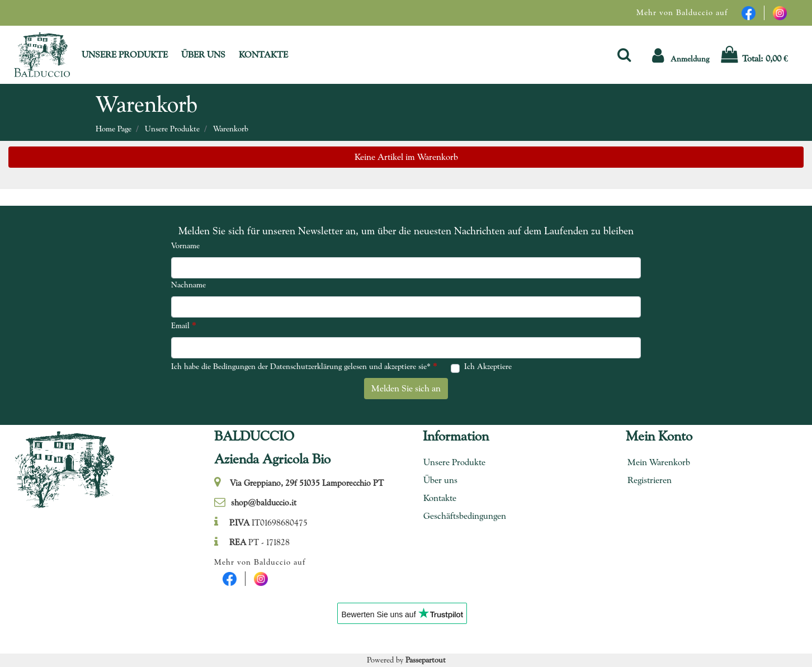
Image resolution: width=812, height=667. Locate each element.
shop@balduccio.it (264, 503)
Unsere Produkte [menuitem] (454, 462)
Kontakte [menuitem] (440, 498)
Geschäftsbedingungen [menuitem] (461, 516)
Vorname (185, 245)
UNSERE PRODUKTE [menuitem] (125, 55)
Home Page (114, 129)
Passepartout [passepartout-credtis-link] (426, 660)
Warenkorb (231, 129)
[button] (681, 55)
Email (184, 325)
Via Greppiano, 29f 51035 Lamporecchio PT (307, 483)
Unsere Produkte (172, 129)
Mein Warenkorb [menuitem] (659, 462)
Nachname (188, 285)
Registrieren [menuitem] (650, 480)
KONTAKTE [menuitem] (263, 55)
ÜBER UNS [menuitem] (203, 55)
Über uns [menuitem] (440, 480)
